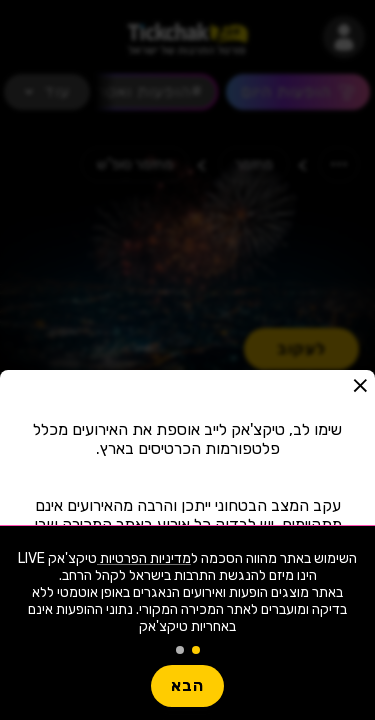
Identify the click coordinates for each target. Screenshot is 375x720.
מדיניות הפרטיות (144, 558)
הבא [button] (187, 685)
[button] (360, 385)
